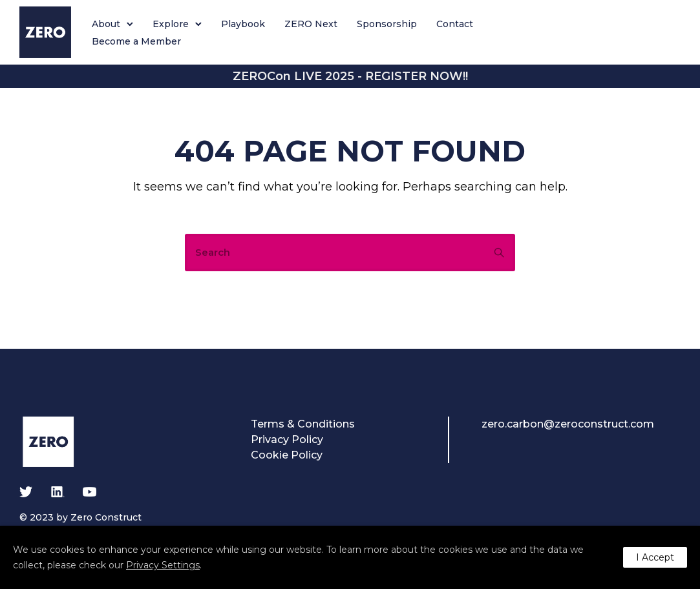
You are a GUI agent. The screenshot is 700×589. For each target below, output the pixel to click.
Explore (171, 24)
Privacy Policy (287, 439)
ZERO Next (311, 24)
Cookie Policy (287, 455)
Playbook (243, 24)
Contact (455, 24)
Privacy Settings (163, 565)
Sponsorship (387, 24)
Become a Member (136, 41)
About (106, 24)
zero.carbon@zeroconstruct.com (568, 424)
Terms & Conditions (303, 424)
